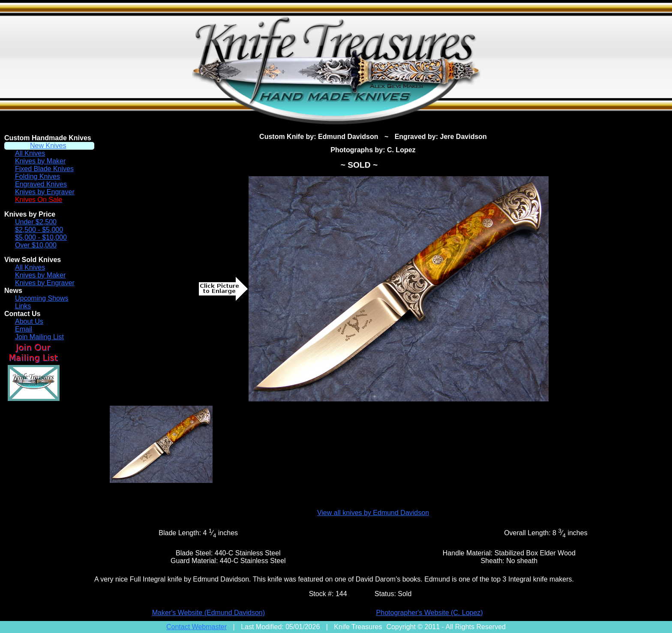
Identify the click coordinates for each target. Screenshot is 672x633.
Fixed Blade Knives (44, 169)
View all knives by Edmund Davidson (373, 513)
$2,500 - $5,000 (39, 230)
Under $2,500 (36, 222)
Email (24, 329)
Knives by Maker (40, 161)
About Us (29, 321)
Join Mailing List (39, 337)
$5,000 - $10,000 (41, 237)
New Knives (48, 146)
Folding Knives (37, 176)
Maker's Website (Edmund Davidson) (208, 613)
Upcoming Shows (42, 298)
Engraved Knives (41, 184)
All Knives (30, 153)
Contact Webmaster (196, 627)
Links (23, 306)
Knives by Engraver (45, 192)
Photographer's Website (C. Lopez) (430, 613)
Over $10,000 (36, 245)
